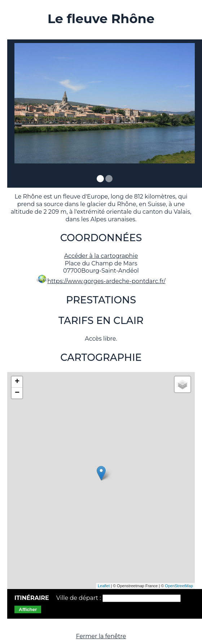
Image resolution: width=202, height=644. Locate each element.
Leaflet (104, 586)
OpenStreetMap (179, 586)
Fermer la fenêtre (101, 636)
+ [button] (17, 382)
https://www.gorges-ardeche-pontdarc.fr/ (106, 281)
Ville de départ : (79, 598)
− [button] (17, 393)
